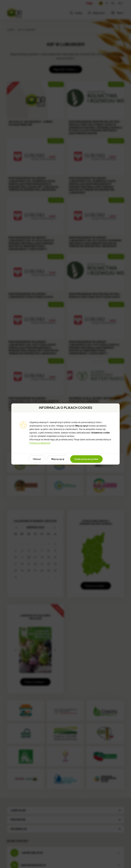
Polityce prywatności (40, 443)
